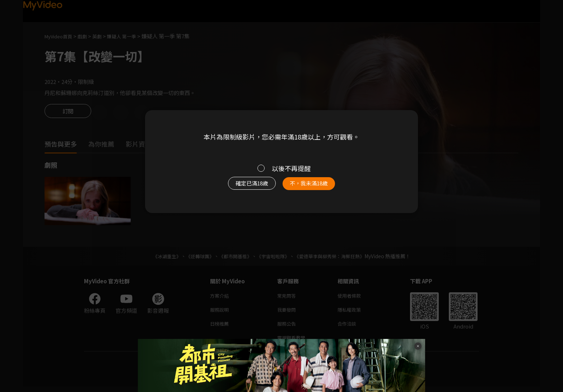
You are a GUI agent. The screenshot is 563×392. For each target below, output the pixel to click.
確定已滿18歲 (244, 187)
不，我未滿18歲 (317, 187)
